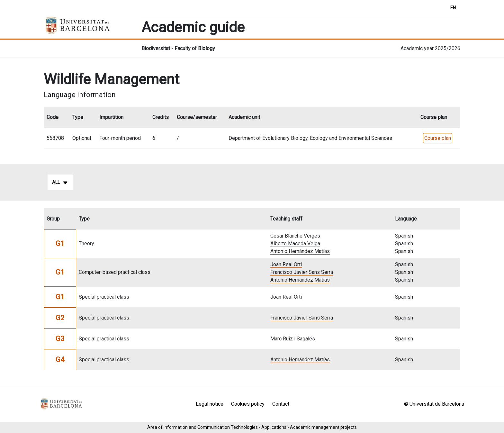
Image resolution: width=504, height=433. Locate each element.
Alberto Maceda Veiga (295, 244)
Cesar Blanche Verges (295, 236)
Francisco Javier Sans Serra (302, 272)
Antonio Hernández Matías (300, 251)
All (60, 183)
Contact (281, 404)
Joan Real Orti (286, 264)
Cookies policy (248, 404)
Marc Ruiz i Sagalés (293, 339)
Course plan (438, 138)
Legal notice (210, 404)
